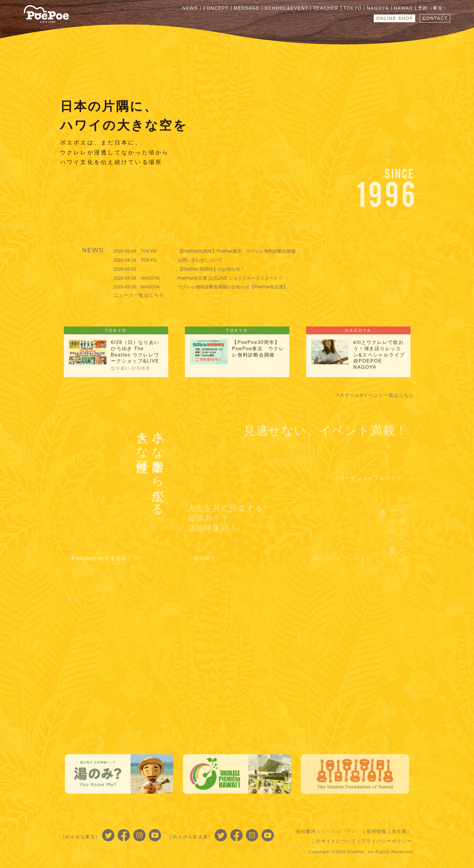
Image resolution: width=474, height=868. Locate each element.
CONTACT (435, 18)
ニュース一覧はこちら (139, 295)
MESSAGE (247, 8)
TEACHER (326, 8)
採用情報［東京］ (341, 831)
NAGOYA (378, 8)
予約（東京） (433, 8)
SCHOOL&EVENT (286, 8)
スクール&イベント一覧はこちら (377, 395)
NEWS (190, 8)
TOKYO (353, 8)
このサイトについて (334, 841)
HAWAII (403, 8)
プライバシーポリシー (387, 841)
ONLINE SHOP (394, 18)
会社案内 (306, 831)
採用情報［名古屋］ (389, 831)
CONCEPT (216, 8)
